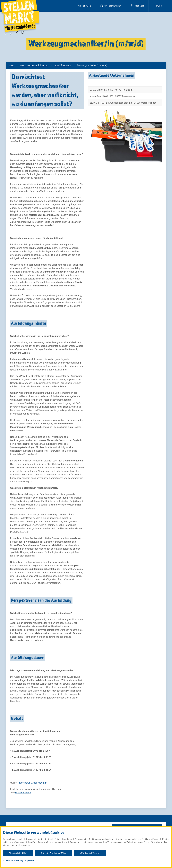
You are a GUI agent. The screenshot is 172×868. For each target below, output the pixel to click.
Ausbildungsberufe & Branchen (34, 65)
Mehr (157, 6)
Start (11, 65)
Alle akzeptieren (18, 853)
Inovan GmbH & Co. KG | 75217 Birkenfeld (113, 96)
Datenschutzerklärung (13, 860)
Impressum (30, 860)
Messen (137, 6)
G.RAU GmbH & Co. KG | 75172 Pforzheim (113, 90)
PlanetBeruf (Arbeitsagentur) (33, 783)
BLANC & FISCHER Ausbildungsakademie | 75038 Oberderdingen (124, 103)
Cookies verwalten (90, 853)
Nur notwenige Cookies (54, 853)
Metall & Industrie (63, 65)
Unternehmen (111, 6)
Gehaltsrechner (23, 793)
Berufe (85, 6)
